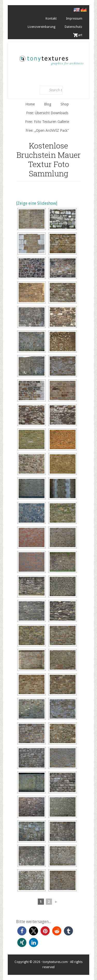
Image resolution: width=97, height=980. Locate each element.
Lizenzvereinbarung (42, 27)
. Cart (78, 35)
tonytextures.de (51, 59)
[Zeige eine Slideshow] (37, 203)
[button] (22, 931)
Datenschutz (73, 27)
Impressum (74, 19)
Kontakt (51, 19)
